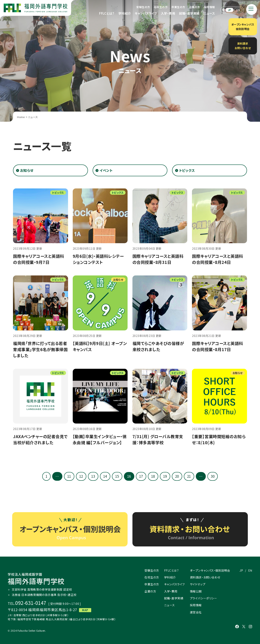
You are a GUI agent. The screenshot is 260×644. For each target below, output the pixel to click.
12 (81, 476)
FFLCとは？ (107, 13)
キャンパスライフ (146, 13)
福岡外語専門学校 (36, 579)
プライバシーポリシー (203, 598)
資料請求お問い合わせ (243, 46)
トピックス (187, 170)
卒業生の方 (178, 7)
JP (230, 10)
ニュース (209, 13)
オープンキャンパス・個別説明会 (210, 570)
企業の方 (195, 7)
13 (93, 476)
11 (69, 476)
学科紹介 (125, 13)
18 (153, 476)
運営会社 (196, 612)
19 (165, 476)
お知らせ (27, 170)
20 (177, 476)
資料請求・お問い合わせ (205, 577)
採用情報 (209, 7)
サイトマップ (198, 584)
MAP (85, 610)
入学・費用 (168, 13)
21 (189, 476)
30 (213, 476)
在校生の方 (161, 7)
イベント (106, 170)
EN (238, 10)
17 (141, 476)
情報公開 (196, 591)
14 (105, 476)
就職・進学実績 (189, 13)
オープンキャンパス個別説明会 (243, 27)
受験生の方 (143, 7)
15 (117, 476)
